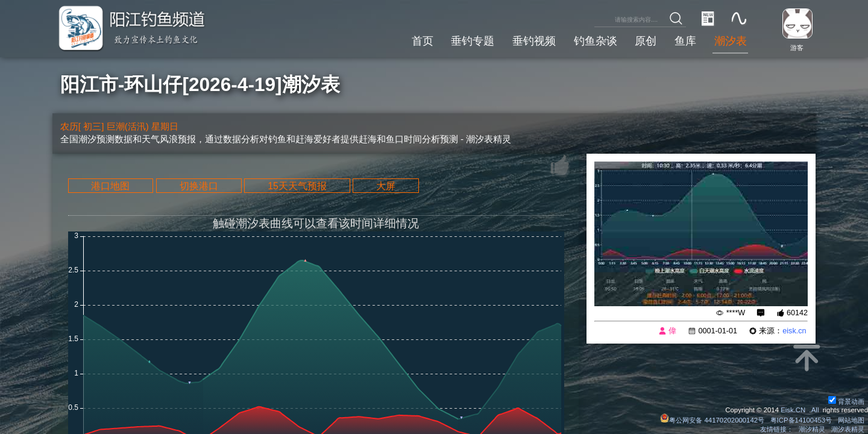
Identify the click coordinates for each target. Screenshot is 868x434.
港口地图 (110, 185)
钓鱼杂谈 (596, 41)
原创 (646, 41)
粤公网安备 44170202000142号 (713, 420)
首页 (423, 41)
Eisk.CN (793, 410)
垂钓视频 (534, 41)
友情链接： (777, 429)
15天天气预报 (297, 185)
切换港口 (199, 185)
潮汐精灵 (812, 429)
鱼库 (685, 41)
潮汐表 (731, 41)
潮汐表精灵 (848, 429)
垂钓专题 (473, 41)
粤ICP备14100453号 (801, 420)
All (815, 410)
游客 (797, 48)
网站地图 (851, 420)
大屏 (386, 185)
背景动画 (846, 401)
